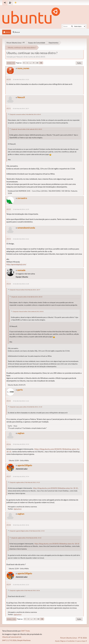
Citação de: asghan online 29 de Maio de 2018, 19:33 (25, 482)
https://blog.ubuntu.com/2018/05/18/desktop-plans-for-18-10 (55, 488)
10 (37, 63)
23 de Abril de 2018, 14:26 (21, 239)
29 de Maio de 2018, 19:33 (21, 444)
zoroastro (22, 198)
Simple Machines (24, 640)
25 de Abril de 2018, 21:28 (21, 284)
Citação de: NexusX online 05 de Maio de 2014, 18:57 (25, 290)
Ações (79, 63)
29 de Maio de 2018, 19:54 (21, 476)
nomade (21, 270)
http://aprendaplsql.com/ (16, 264)
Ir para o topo (11, 619)
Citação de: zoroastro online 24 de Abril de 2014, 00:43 (25, 114)
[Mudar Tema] (16, 3)
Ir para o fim (11, 63)
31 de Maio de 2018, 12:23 (21, 585)
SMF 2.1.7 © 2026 (9, 640)
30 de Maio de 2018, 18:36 (21, 525)
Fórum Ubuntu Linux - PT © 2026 (74, 638)
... (30, 63)
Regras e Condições (68, 641)
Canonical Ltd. (16, 637)
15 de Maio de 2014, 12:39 (21, 209)
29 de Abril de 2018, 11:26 (21, 401)
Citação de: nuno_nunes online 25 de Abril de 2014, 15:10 (26, 407)
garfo (20, 390)
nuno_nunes (23, 68)
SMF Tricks (26, 631)
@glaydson (18, 509)
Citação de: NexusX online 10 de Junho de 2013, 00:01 (27, 129)
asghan (21, 433)
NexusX (21, 97)
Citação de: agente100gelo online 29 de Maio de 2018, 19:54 (27, 531)
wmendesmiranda (26, 228)
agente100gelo (25, 465)
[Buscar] (72, 26)
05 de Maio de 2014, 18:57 (21, 108)
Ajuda (57, 641)
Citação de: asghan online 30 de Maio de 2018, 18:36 (25, 590)
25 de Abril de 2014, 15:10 (21, 79)
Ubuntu (5, 637)
